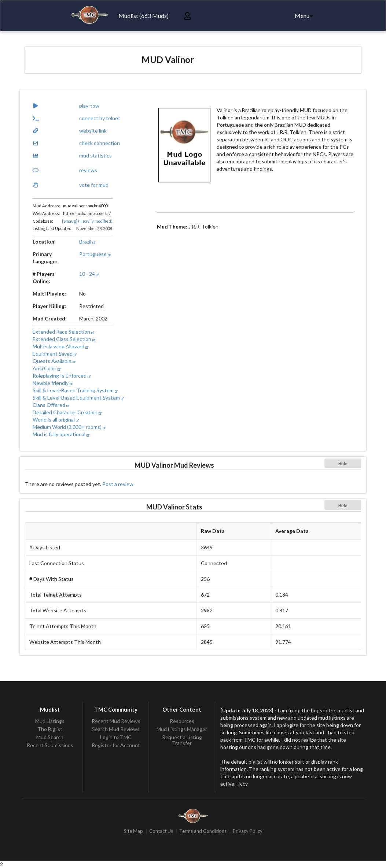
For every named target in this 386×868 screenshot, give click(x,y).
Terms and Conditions (203, 832)
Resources (182, 721)
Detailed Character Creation (67, 412)
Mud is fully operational (61, 434)
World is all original (56, 420)
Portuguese (95, 254)
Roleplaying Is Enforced (62, 376)
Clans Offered (51, 405)
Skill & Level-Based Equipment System (78, 398)
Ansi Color (47, 368)
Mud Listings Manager (182, 729)
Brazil (87, 242)
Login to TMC (116, 737)
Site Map (133, 832)
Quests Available (54, 361)
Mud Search (50, 737)
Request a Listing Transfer (182, 740)
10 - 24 (89, 274)
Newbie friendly (53, 383)
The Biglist (50, 729)
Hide (343, 463)
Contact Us (161, 832)
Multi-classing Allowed (60, 346)
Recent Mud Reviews (116, 721)
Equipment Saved (55, 354)
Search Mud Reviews (116, 729)
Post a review (118, 484)
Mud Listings (50, 721)
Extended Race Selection (63, 332)
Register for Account (116, 745)
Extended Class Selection (64, 339)
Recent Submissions (50, 745)
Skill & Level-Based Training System (75, 390)
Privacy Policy (248, 832)
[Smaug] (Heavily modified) (87, 221)
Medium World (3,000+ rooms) (69, 427)
